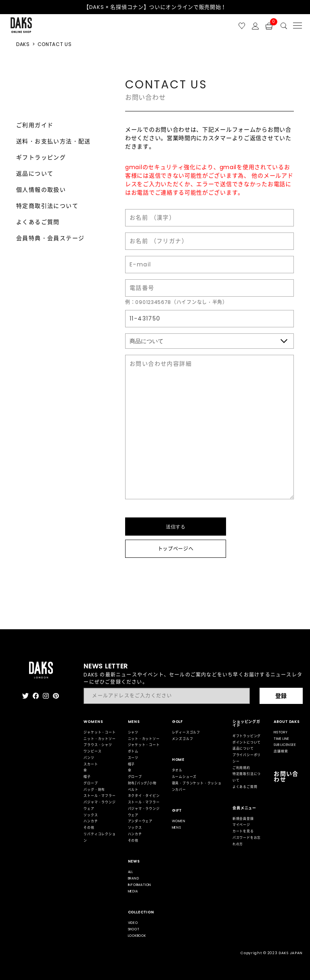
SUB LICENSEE (285, 745)
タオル (177, 770)
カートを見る (243, 831)
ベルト (133, 790)
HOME (178, 760)
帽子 (87, 777)
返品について (35, 174)
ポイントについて (247, 742)
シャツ (133, 732)
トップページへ (176, 549)
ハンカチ (91, 821)
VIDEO (133, 923)
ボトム (133, 751)
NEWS (134, 861)
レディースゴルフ (186, 732)
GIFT (177, 810)
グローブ (91, 783)
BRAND (134, 878)
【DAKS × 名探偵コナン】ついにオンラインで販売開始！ (155, 7)
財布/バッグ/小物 (142, 783)
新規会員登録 (243, 819)
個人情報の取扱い (41, 190)
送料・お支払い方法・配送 (53, 141)
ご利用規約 (241, 768)
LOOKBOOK (137, 936)
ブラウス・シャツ (98, 745)
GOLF (178, 722)
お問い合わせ (286, 777)
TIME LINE (282, 739)
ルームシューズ (184, 777)
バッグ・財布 (94, 790)
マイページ (241, 825)
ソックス (91, 815)
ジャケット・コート (99, 732)
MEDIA (133, 891)
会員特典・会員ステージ (50, 238)
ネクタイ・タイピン (144, 796)
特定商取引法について (47, 206)
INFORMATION (140, 885)
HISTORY (281, 732)
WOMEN (179, 821)
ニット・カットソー (99, 739)
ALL (131, 872)
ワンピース (92, 751)
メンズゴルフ (183, 739)
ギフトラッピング (41, 157)
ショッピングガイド (246, 723)
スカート (91, 764)
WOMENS (93, 722)
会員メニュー (244, 808)
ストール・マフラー (99, 796)
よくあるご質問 (38, 222)
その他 (89, 828)
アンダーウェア (140, 821)
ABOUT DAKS (287, 722)
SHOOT (134, 929)
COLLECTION (141, 912)
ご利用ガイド (35, 125)
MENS (134, 722)
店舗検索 (281, 751)
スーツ (133, 758)
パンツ (89, 758)
